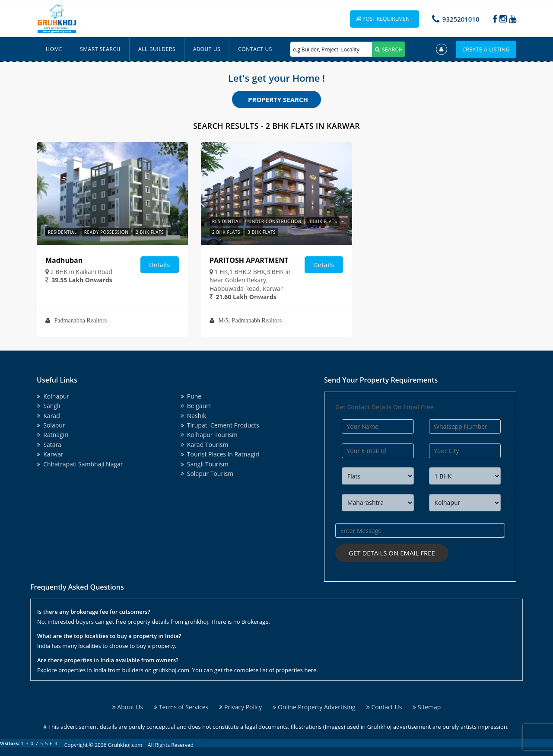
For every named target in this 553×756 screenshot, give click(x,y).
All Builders (157, 49)
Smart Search (100, 49)
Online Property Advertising (314, 707)
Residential (62, 232)
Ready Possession (106, 232)
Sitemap (427, 707)
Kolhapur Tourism (209, 435)
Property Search (278, 99)
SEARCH (389, 49)
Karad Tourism (205, 445)
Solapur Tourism (207, 474)
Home (54, 49)
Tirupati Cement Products (220, 425)
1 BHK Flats (323, 221)
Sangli (48, 406)
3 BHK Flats (262, 232)
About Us (207, 49)
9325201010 (461, 19)
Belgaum (196, 406)
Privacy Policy (240, 707)
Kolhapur (53, 396)
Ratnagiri (52, 435)
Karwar (50, 454)
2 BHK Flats (150, 232)
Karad (48, 416)
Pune (191, 396)
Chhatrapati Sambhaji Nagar (80, 464)
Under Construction (275, 221)
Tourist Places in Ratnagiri (220, 454)
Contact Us (255, 49)
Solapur (51, 425)
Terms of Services (181, 707)
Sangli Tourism (205, 464)
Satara (49, 445)
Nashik (194, 416)
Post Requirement (385, 19)
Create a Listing (486, 49)
